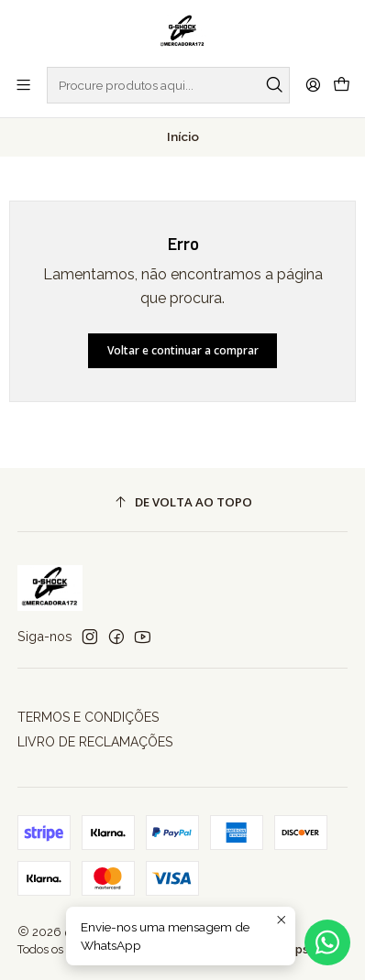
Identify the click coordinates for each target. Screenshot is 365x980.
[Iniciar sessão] (313, 85)
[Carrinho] (342, 85)
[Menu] (23, 85)
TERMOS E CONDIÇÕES (88, 717)
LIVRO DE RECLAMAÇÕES (95, 742)
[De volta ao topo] (183, 502)
